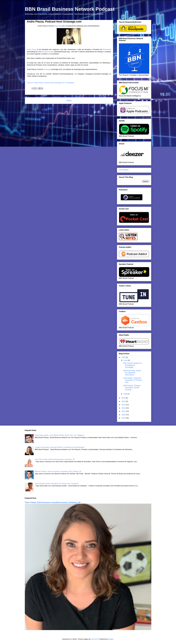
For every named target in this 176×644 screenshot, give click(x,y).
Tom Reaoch (124, 170)
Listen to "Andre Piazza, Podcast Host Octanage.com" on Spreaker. (51, 83)
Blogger (111, 639)
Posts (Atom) (74, 107)
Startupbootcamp (47, 52)
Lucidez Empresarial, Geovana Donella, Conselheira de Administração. (60, 447)
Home (69, 100)
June (126, 360)
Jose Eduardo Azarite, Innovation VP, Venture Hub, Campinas (57, 484)
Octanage (58, 26)
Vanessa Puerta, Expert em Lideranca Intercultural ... (132, 373)
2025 (124, 398)
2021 (124, 411)
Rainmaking (107, 49)
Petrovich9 (95, 639)
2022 (124, 408)
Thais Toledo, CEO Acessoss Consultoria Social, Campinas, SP (53, 502)
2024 (124, 401)
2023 (124, 405)
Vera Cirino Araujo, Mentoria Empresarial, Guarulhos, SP (55, 459)
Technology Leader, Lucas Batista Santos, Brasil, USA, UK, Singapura (60, 435)
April (126, 394)
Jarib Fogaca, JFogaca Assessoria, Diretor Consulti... (132, 388)
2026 (124, 357)
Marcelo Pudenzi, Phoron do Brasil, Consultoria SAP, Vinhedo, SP (58, 471)
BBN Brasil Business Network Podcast (70, 9)
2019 (124, 418)
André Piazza (32, 49)
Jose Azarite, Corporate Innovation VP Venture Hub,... (132, 380)
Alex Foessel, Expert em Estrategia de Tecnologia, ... (132, 365)
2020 (124, 415)
